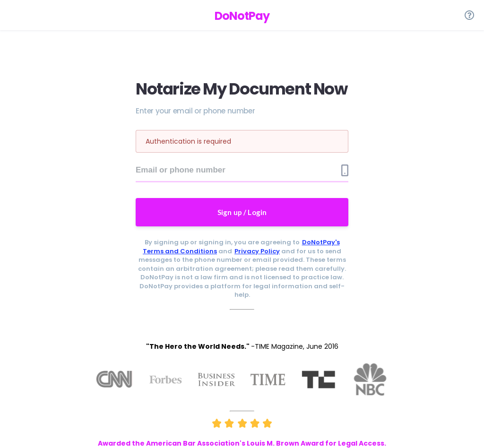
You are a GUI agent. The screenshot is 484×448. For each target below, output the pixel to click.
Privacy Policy (257, 251)
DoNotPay (242, 16)
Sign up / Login (242, 212)
